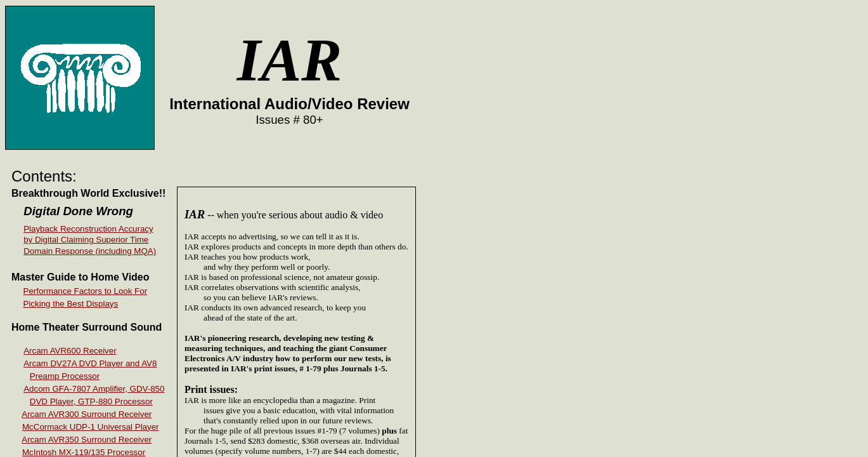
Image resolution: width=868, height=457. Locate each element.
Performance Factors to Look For (86, 291)
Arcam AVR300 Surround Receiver (87, 414)
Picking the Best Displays (71, 304)
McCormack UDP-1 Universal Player (91, 427)
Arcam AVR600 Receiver (70, 351)
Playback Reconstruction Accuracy (88, 229)
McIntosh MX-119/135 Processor (84, 452)
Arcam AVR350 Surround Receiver (87, 440)
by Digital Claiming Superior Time (86, 240)
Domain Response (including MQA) (90, 251)
